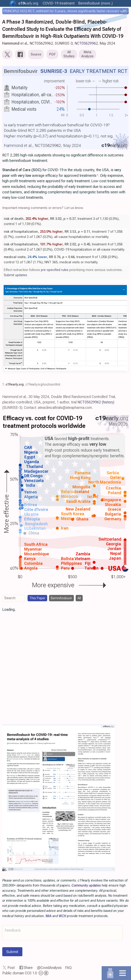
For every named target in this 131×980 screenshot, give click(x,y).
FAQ (68, 968)
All (79, 598)
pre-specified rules (55, 270)
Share (28, 968)
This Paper (37, 598)
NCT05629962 (86, 43)
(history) (108, 402)
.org (28, 3)
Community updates (86, 885)
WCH (62, 916)
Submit (12, 952)
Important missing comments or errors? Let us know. (43, 208)
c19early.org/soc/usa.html (43, 384)
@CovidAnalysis (49, 968)
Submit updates (15, 275)
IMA (49, 916)
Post (11, 968)
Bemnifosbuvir (61, 598)
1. (4, 384)
